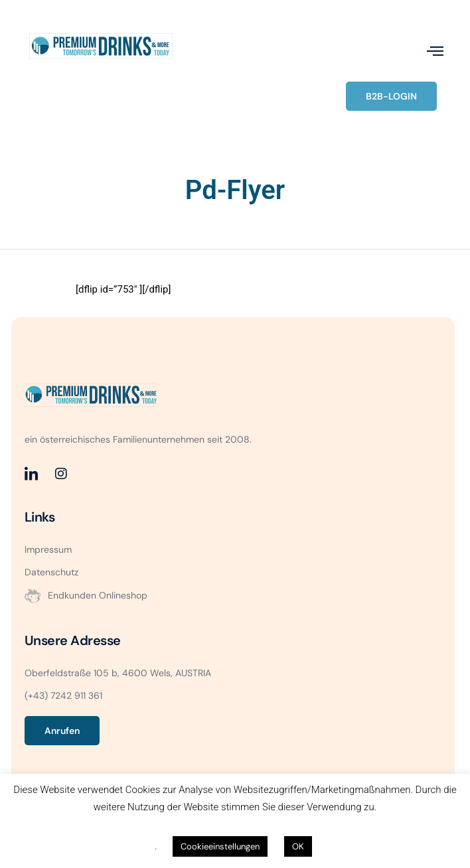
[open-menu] (435, 51)
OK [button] (298, 846)
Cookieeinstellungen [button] (220, 846)
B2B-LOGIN (391, 96)
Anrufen (62, 731)
